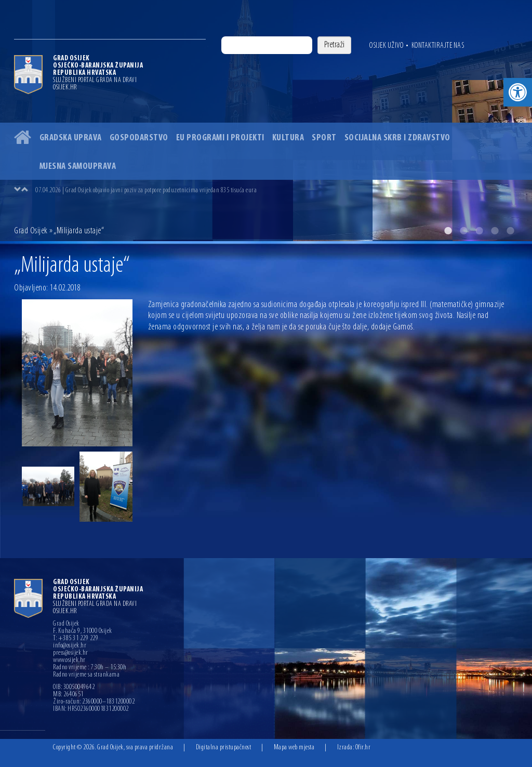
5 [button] (510, 231)
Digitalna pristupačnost (224, 748)
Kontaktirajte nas (438, 46)
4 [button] (495, 231)
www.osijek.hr (69, 660)
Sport (324, 138)
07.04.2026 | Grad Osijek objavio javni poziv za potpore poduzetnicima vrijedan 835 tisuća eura (146, 190)
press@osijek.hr (71, 653)
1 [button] (448, 231)
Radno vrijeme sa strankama (86, 675)
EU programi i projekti (220, 138)
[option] (266, 121)
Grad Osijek (31, 231)
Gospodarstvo (139, 138)
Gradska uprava (71, 138)
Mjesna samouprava (78, 167)
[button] (518, 92)
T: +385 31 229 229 (76, 639)
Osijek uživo (386, 46)
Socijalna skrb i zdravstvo (397, 138)
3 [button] (479, 231)
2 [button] (463, 231)
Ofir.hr (363, 748)
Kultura (288, 138)
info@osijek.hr (70, 646)
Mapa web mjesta (294, 748)
